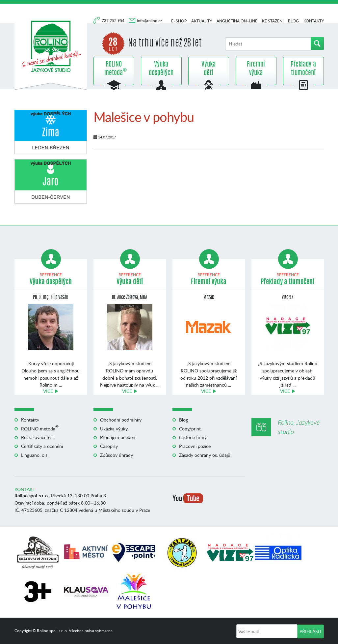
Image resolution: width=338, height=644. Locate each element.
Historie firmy (193, 437)
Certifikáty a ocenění (42, 446)
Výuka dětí (208, 69)
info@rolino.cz (149, 21)
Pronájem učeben (118, 437)
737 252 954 (114, 21)
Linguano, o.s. (35, 455)
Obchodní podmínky (121, 420)
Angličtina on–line (237, 21)
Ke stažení (273, 21)
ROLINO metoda (114, 69)
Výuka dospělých (161, 69)
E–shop (179, 21)
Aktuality (202, 21)
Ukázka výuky (114, 429)
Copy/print (190, 429)
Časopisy (109, 446)
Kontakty (314, 21)
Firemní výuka (256, 69)
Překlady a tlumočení (303, 69)
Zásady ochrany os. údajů (205, 455)
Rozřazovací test (38, 437)
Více (48, 391)
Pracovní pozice (195, 446)
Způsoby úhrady (117, 455)
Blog (293, 21)
